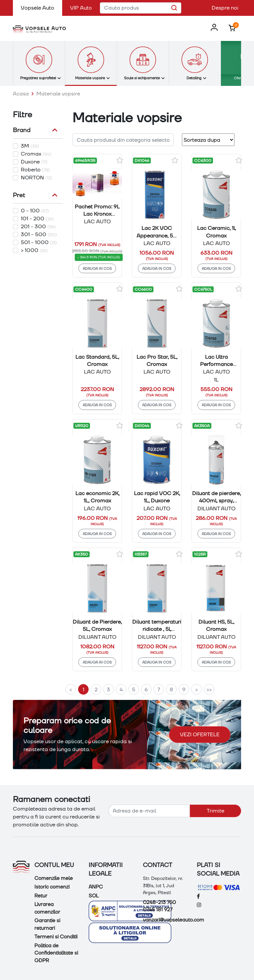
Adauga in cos (97, 268)
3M (30, 146)
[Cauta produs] (141, 8)
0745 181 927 (158, 910)
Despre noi (225, 8)
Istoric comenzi (52, 887)
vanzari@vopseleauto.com (173, 920)
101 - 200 (37, 218)
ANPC (96, 887)
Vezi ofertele (200, 734)
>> (209, 690)
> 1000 (34, 250)
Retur (41, 896)
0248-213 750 (159, 902)
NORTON (37, 178)
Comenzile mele (54, 878)
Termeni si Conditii (56, 937)
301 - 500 (39, 234)
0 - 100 (35, 211)
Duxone (34, 162)
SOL (94, 896)
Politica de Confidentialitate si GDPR (56, 953)
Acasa (21, 94)
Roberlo (35, 170)
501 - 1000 (39, 242)
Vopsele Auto (42, 7)
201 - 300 (38, 226)
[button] (213, 28)
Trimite (215, 811)
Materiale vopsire (58, 94)
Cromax (36, 154)
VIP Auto (81, 8)
